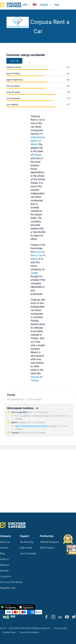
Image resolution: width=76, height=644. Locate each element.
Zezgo (34, 273)
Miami (34, 144)
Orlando (35, 377)
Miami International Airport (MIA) (31, 426)
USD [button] (25, 5)
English (41, 5)
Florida (38, 155)
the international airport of (38, 137)
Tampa (35, 380)
